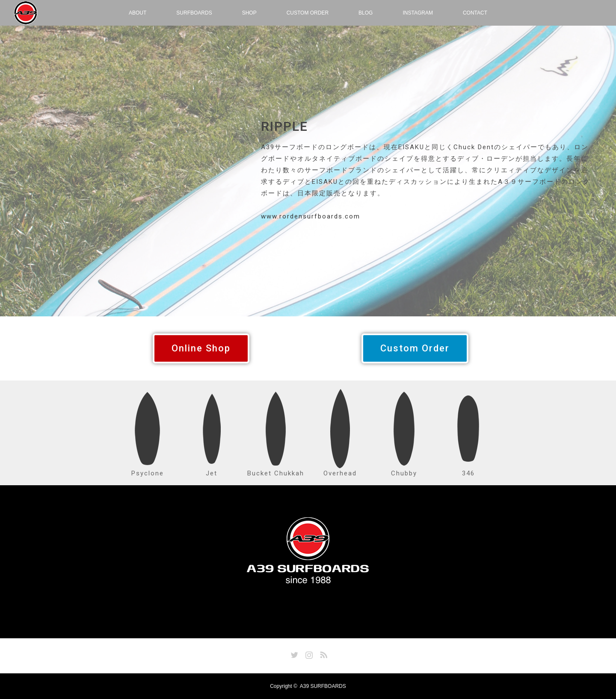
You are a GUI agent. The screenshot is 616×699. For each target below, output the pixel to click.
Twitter (293, 653)
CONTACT (475, 13)
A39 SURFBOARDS (323, 686)
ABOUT (138, 13)
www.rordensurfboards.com (311, 216)
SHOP (249, 13)
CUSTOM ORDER (308, 13)
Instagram (308, 653)
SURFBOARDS (194, 13)
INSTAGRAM (418, 13)
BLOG (366, 13)
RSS (323, 653)
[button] (201, 348)
